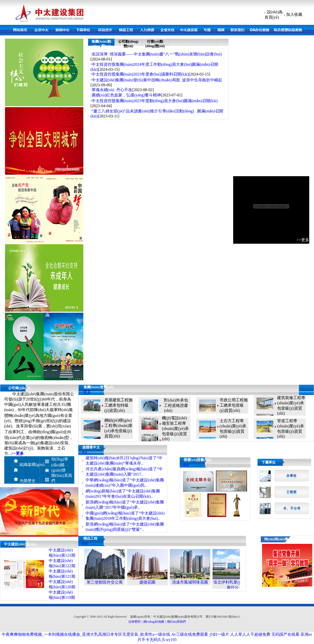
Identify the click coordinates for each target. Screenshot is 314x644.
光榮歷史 (28, 481)
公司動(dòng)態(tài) (128, 44)
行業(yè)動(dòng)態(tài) (155, 44)
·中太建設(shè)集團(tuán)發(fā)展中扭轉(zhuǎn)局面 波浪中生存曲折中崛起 (156, 80)
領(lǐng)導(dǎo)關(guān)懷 (60, 465)
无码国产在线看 (285, 634)
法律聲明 (134, 622)
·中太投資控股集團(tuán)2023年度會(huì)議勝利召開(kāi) (140, 74)
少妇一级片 (219, 634)
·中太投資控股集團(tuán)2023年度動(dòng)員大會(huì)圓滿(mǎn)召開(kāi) (154, 101)
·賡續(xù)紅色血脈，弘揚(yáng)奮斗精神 (126, 95)
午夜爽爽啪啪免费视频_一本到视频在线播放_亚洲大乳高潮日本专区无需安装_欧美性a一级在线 (86, 634)
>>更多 (85, 392)
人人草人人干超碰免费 (250, 634)
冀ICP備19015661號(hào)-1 (223, 617)
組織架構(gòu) (32, 464)
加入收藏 (294, 14)
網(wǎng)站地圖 (154, 622)
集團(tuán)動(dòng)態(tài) (102, 44)
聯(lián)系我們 (176, 622)
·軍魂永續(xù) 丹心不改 (112, 90)
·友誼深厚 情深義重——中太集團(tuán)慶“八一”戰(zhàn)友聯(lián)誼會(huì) (156, 54)
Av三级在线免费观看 (190, 634)
